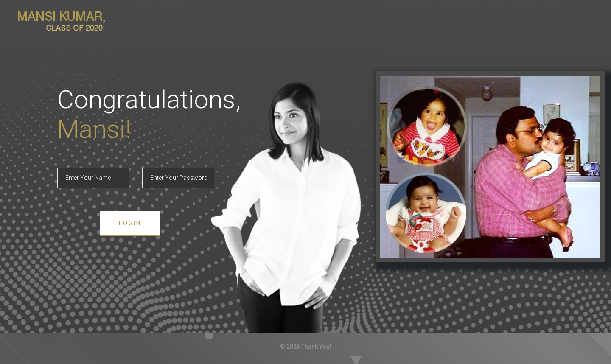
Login (130, 223)
